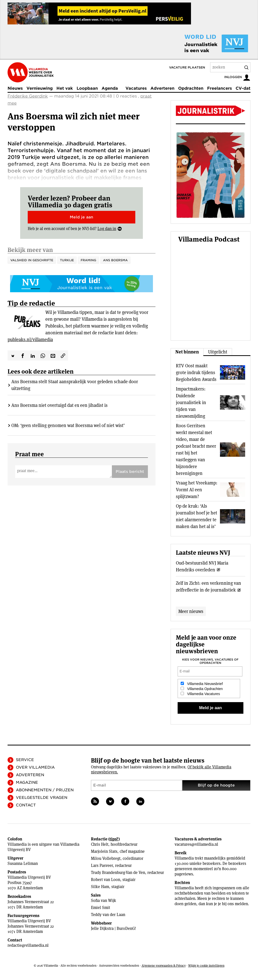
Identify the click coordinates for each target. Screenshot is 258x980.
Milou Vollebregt (106, 858)
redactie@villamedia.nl (28, 945)
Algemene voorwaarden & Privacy (164, 966)
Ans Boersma (115, 260)
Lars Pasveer (102, 865)
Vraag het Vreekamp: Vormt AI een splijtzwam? (197, 490)
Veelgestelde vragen (42, 798)
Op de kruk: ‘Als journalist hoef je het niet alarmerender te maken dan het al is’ (197, 516)
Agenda (110, 88)
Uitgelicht (218, 352)
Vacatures (136, 88)
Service (25, 760)
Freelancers (219, 88)
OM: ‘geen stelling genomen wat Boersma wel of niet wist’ (68, 410)
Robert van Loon (106, 880)
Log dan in (107, 229)
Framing (88, 260)
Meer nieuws (191, 611)
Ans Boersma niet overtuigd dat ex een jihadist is (59, 390)
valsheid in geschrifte (32, 260)
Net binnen (187, 352)
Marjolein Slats (104, 851)
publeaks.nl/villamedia (30, 324)
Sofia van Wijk (104, 901)
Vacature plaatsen (187, 67)
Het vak (65, 88)
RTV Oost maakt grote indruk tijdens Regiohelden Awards (196, 372)
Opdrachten (191, 88)
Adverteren (162, 88)
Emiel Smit (101, 908)
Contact (26, 805)
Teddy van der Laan (108, 915)
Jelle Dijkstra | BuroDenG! (114, 928)
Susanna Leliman (23, 863)
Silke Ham (100, 887)
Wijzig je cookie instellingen (206, 966)
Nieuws (15, 88)
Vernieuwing (40, 88)
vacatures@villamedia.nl (196, 844)
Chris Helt (100, 844)
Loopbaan (87, 88)
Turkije (67, 260)
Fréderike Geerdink (28, 96)
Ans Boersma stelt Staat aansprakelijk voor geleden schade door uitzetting (75, 370)
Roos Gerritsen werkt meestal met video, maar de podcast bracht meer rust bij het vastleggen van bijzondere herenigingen (196, 449)
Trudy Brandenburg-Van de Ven (118, 873)
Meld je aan (82, 217)
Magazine (27, 782)
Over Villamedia (35, 767)
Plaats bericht (130, 456)
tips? (114, 839)
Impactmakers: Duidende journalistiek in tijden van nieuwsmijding (191, 402)
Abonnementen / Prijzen (45, 790)
